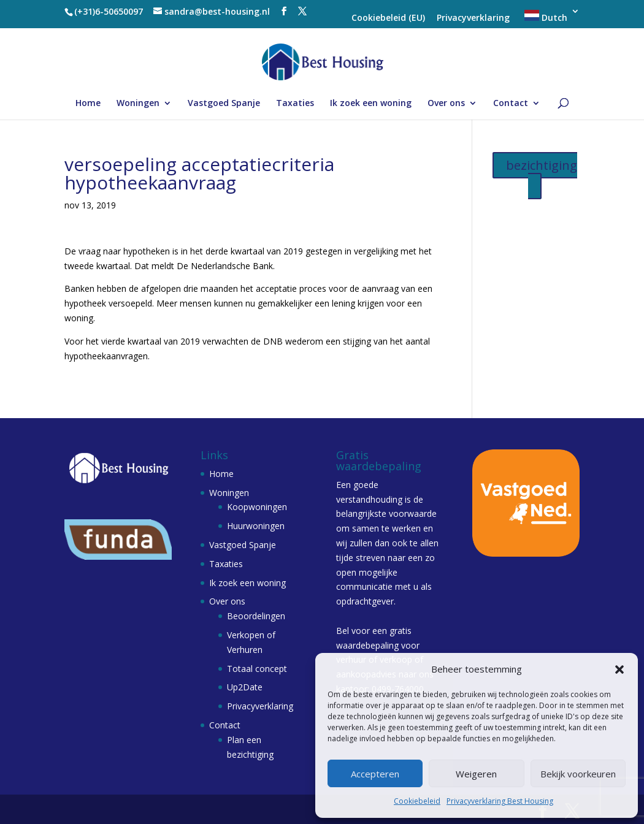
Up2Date (245, 687)
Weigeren (476, 774)
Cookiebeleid (417, 801)
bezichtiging (542, 165)
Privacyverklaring (473, 18)
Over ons (446, 104)
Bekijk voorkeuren (578, 774)
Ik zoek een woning (371, 104)
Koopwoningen (257, 507)
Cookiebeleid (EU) (388, 18)
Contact (511, 104)
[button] (619, 669)
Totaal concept (257, 669)
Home (88, 104)
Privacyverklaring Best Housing (500, 801)
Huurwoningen (256, 526)
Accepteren (375, 774)
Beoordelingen (256, 616)
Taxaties (295, 104)
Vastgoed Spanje (224, 104)
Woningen (138, 104)
